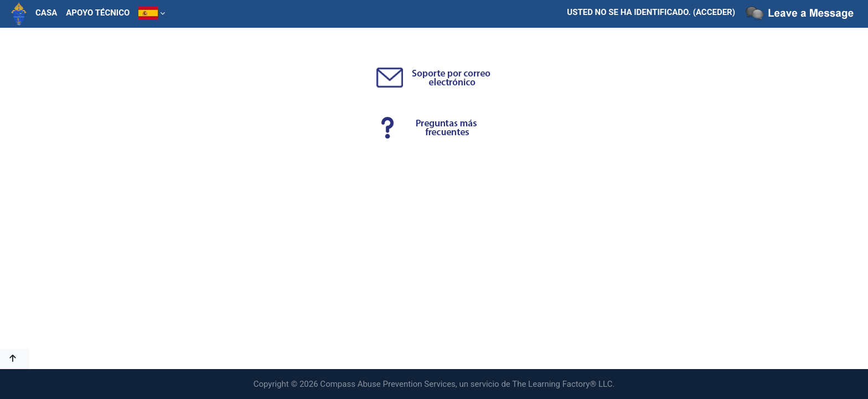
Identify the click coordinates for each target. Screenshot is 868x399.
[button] (15, 359)
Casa (46, 13)
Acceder (714, 12)
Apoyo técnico (98, 13)
